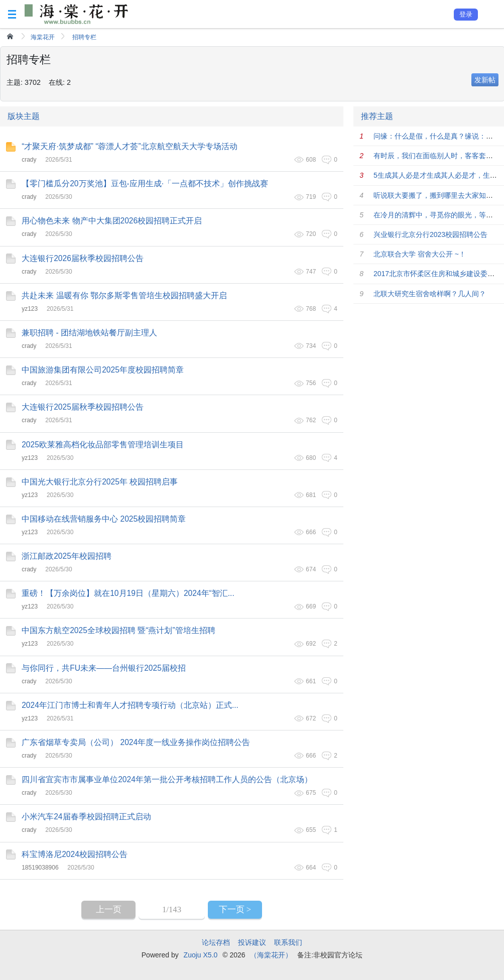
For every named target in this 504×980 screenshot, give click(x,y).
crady (29, 160)
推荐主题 (377, 116)
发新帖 (485, 80)
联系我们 (288, 942)
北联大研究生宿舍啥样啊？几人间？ (430, 294)
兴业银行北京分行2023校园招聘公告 (430, 234)
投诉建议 (252, 942)
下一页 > (235, 909)
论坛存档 (216, 942)
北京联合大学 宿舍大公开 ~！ (420, 254)
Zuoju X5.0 (201, 955)
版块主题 (24, 116)
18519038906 (40, 868)
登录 (466, 14)
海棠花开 (43, 37)
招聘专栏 (84, 37)
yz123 (30, 309)
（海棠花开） (271, 955)
